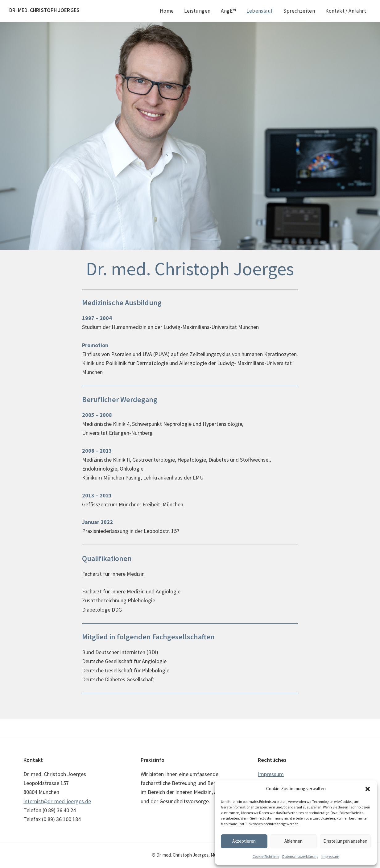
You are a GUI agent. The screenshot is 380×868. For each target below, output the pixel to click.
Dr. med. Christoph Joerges (44, 10)
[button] (368, 789)
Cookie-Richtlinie (266, 856)
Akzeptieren (244, 841)
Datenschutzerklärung (300, 856)
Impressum (330, 856)
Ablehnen (293, 841)
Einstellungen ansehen (345, 841)
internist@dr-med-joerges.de (57, 801)
